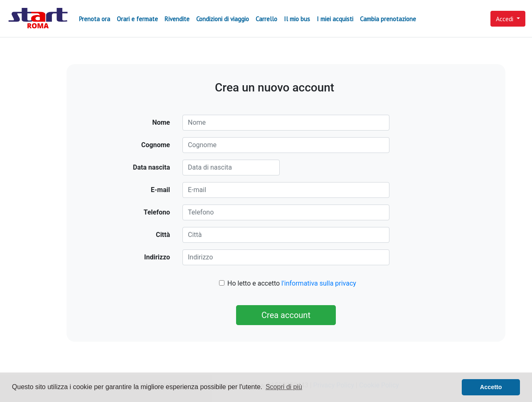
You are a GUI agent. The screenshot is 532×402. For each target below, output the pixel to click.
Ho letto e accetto (292, 283)
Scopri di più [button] (284, 387)
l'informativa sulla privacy (319, 283)
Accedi (505, 19)
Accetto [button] (491, 387)
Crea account (286, 315)
